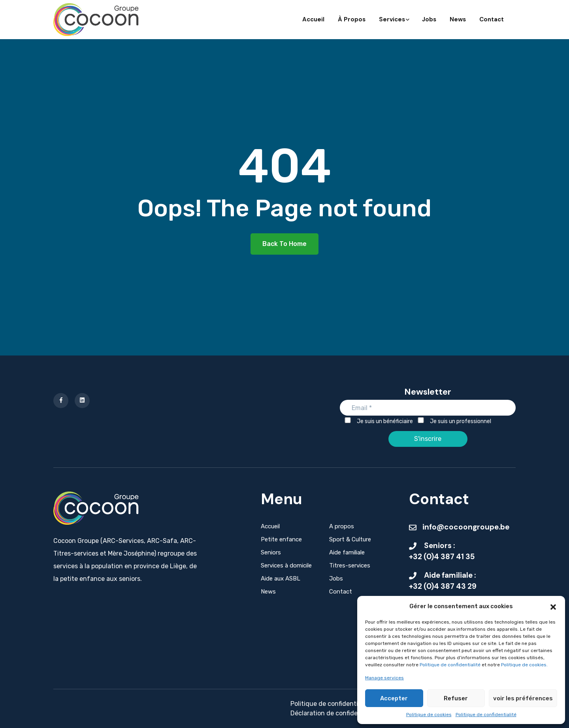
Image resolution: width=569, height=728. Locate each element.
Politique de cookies (429, 715)
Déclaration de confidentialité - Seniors (349, 713)
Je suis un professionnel (454, 421)
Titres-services (350, 565)
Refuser (456, 698)
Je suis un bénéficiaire (378, 421)
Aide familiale (347, 552)
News (458, 19)
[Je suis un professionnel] (421, 420)
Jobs (429, 19)
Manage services (384, 678)
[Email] (428, 408)
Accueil (313, 19)
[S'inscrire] (428, 439)
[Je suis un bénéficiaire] (348, 420)
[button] (553, 606)
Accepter (394, 698)
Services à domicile (286, 565)
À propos (352, 19)
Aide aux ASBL (281, 579)
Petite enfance (281, 539)
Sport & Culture (350, 539)
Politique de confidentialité (451, 665)
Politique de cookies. (524, 665)
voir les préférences (523, 698)
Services (394, 19)
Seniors (271, 552)
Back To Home (284, 244)
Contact (492, 19)
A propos (342, 526)
